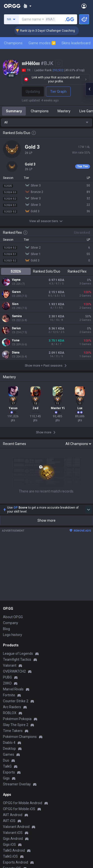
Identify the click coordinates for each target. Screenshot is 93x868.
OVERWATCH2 (14, 671)
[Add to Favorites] (59, 63)
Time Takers (13, 731)
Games (9, 754)
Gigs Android (13, 839)
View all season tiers (47, 221)
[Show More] (27, 6)
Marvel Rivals (13, 689)
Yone (16, 340)
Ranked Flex (77, 271)
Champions (13, 43)
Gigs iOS (9, 845)
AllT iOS (9, 821)
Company (11, 623)
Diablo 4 (9, 743)
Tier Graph (58, 92)
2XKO (7, 683)
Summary (14, 111)
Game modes (42, 43)
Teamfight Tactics (17, 659)
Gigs (6, 778)
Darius (16, 328)
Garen (16, 292)
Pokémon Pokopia (17, 719)
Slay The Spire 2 (16, 725)
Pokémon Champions (20, 737)
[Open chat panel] (89, 89)
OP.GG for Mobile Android (23, 803)
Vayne (16, 280)
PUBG (7, 677)
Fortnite (9, 695)
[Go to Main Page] (12, 6)
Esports (9, 772)
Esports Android (15, 862)
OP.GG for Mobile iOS (19, 809)
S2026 (16, 271)
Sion (15, 304)
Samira (17, 316)
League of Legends (18, 654)
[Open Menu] (84, 6)
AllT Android (13, 815)
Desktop (9, 749)
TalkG (7, 766)
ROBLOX (10, 713)
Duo (6, 760)
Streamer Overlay (17, 784)
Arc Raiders (12, 707)
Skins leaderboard (76, 43)
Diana (16, 352)
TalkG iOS (10, 856)
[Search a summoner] (70, 19)
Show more (46, 520)
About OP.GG (13, 617)
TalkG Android (14, 850)
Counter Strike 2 (16, 701)
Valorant (10, 665)
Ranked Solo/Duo (47, 271)
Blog (6, 629)
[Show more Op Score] (89, 510)
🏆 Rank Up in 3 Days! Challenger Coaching (52, 31)
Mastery (64, 111)
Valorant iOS (13, 833)
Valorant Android (16, 827)
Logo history (13, 635)
